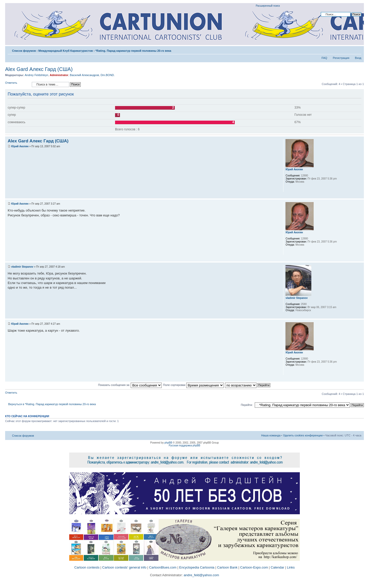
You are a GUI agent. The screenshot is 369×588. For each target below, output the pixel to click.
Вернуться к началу (360, 196)
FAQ (324, 58)
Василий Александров (85, 75)
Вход (358, 58)
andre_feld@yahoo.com (201, 575)
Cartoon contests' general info (124, 567)
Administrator (59, 75)
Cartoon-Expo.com (254, 567)
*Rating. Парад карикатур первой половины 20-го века (133, 51)
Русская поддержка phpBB (184, 445)
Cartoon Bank (227, 567)
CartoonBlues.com (163, 567)
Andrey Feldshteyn (36, 75)
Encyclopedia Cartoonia (197, 567)
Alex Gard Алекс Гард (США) (39, 69)
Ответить (17, 84)
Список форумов (24, 51)
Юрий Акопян (20, 146)
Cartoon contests (87, 567)
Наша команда (271, 435)
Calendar (277, 567)
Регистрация (341, 58)
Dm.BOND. (108, 75)
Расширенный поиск (268, 6)
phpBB (168, 443)
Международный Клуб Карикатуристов (66, 51)
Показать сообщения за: (130, 385)
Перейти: (247, 405)
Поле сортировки (193, 385)
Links (291, 567)
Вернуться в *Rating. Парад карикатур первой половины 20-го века (52, 404)
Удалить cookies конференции (303, 435)
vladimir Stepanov (22, 267)
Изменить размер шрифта (358, 50)
